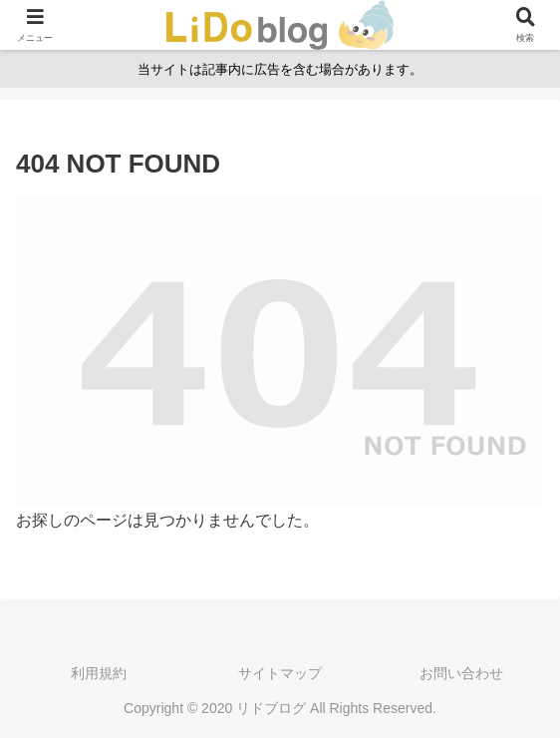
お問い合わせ (461, 673)
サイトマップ (280, 673)
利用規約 (99, 673)
